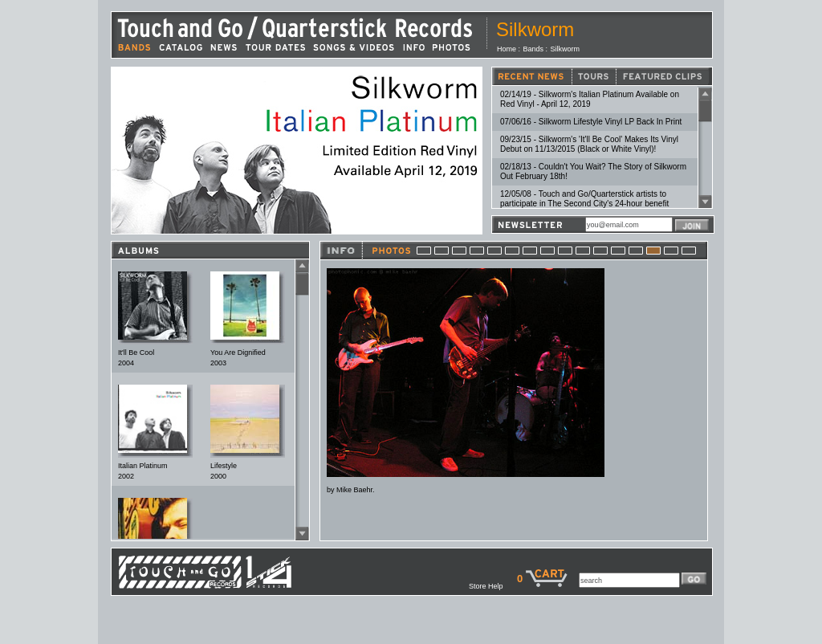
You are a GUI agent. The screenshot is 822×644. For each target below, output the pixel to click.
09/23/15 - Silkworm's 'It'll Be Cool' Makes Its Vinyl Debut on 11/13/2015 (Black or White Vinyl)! (589, 144)
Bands (534, 49)
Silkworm (566, 49)
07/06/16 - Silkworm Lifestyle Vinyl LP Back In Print (591, 122)
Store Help (493, 586)
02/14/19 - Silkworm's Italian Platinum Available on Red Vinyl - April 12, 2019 (590, 99)
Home (507, 49)
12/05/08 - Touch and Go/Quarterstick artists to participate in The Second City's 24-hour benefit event (584, 204)
